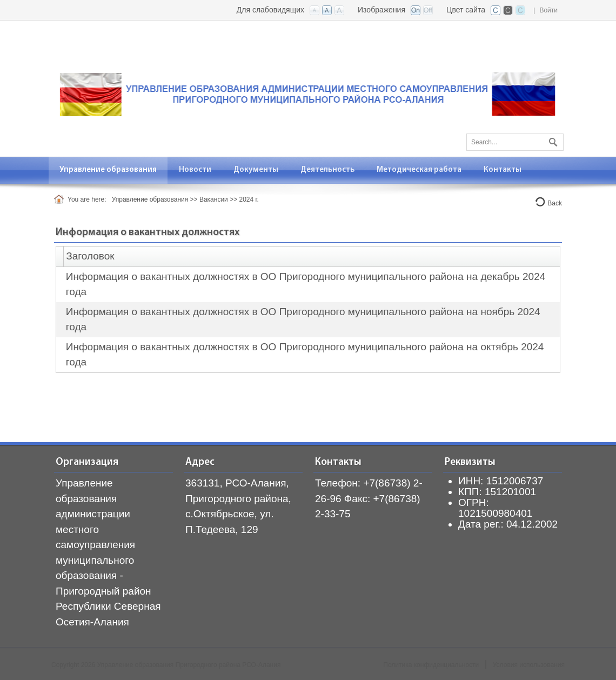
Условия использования (529, 665)
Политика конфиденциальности (431, 665)
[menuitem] (108, 170)
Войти (548, 10)
